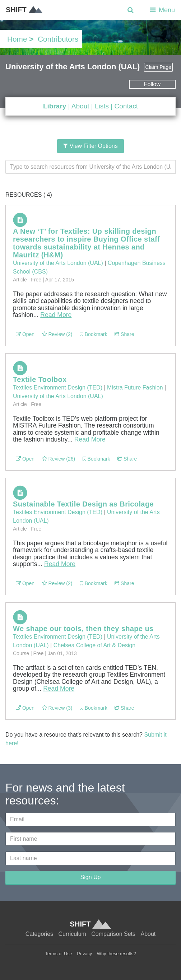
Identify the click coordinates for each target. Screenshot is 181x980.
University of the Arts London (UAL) (58, 263)
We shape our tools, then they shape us (83, 629)
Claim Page (158, 67)
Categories (39, 934)
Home (17, 39)
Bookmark (94, 334)
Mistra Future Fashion (135, 388)
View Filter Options (90, 146)
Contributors (58, 39)
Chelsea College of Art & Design (95, 645)
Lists (102, 106)
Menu (162, 10)
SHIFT (24, 10)
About (80, 106)
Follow (152, 84)
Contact (126, 106)
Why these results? (117, 954)
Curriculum (72, 934)
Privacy (84, 954)
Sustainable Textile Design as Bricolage (83, 504)
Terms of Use (58, 954)
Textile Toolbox (40, 379)
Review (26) (59, 459)
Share (124, 334)
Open (25, 334)
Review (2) (57, 334)
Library (55, 106)
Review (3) (57, 708)
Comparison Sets (113, 934)
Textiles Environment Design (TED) (58, 388)
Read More (56, 315)
